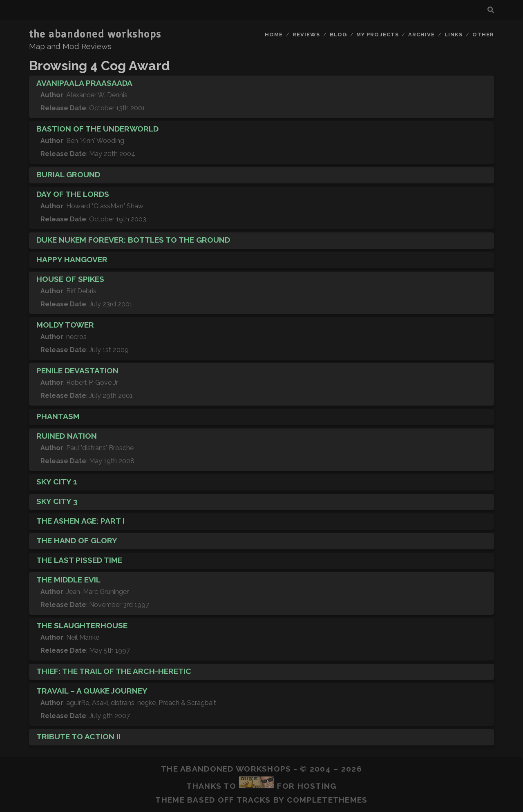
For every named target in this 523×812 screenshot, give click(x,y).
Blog (338, 35)
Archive (421, 35)
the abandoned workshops (95, 34)
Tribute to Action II (78, 736)
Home (274, 35)
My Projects (377, 35)
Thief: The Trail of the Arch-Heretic (114, 671)
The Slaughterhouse (82, 625)
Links (454, 35)
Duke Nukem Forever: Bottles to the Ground (133, 240)
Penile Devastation (77, 370)
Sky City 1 (57, 482)
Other (483, 35)
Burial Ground (68, 174)
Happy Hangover (72, 259)
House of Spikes (70, 279)
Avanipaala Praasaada (84, 83)
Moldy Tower (65, 325)
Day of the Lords (73, 194)
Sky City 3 (57, 501)
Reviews (306, 35)
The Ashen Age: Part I (80, 521)
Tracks (254, 800)
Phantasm (58, 416)
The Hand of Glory (77, 540)
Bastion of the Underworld (97, 129)
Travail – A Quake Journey (92, 691)
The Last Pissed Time (79, 560)
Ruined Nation (67, 436)
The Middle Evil (68, 580)
